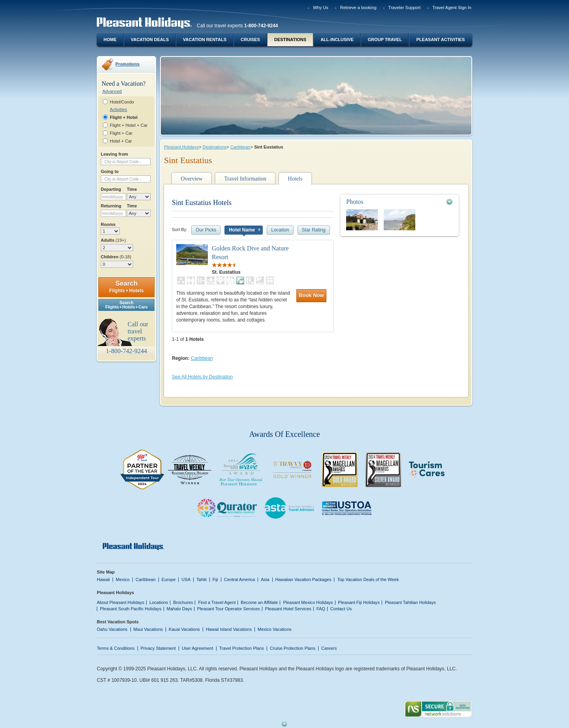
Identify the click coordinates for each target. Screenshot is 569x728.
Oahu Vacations (112, 629)
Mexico (123, 579)
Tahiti (202, 579)
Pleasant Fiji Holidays (359, 602)
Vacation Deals (150, 40)
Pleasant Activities (441, 40)
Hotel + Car (121, 141)
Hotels (295, 179)
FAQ (321, 609)
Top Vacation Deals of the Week (368, 579)
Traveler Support (405, 8)
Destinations (290, 40)
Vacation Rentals (205, 40)
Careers (329, 648)
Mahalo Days (179, 609)
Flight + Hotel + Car (129, 125)
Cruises (250, 40)
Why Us (321, 8)
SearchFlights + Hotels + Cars (126, 305)
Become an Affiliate (259, 602)
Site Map (106, 572)
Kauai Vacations (184, 629)
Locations (159, 602)
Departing (111, 189)
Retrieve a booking (358, 8)
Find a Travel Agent (217, 602)
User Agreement (198, 648)
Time (132, 189)
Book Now (311, 295)
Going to (110, 171)
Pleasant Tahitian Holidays (410, 602)
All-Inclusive (337, 40)
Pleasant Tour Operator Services (229, 609)
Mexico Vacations (275, 629)
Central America (239, 579)
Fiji (215, 579)
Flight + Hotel (124, 117)
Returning (111, 206)
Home (110, 40)
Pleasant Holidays (181, 147)
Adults (113, 240)
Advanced (112, 91)
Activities (118, 109)
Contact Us (341, 609)
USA (186, 579)
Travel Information (245, 179)
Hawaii (103, 579)
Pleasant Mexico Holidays (308, 602)
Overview (191, 179)
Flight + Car (121, 133)
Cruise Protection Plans (293, 648)
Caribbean (240, 147)
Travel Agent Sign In (452, 8)
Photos (355, 202)
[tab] (399, 202)
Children (116, 257)
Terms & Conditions (116, 648)
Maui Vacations (148, 629)
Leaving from (114, 154)
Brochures (183, 602)
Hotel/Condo (122, 102)
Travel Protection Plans (242, 648)
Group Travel (385, 40)
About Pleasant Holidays (121, 602)
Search (126, 287)
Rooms (108, 224)
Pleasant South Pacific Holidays (131, 609)
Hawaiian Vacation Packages (303, 579)
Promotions (127, 64)
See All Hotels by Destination (202, 377)
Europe (169, 579)
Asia (265, 579)
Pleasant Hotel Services (288, 609)
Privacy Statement (158, 648)
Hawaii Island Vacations (229, 629)
